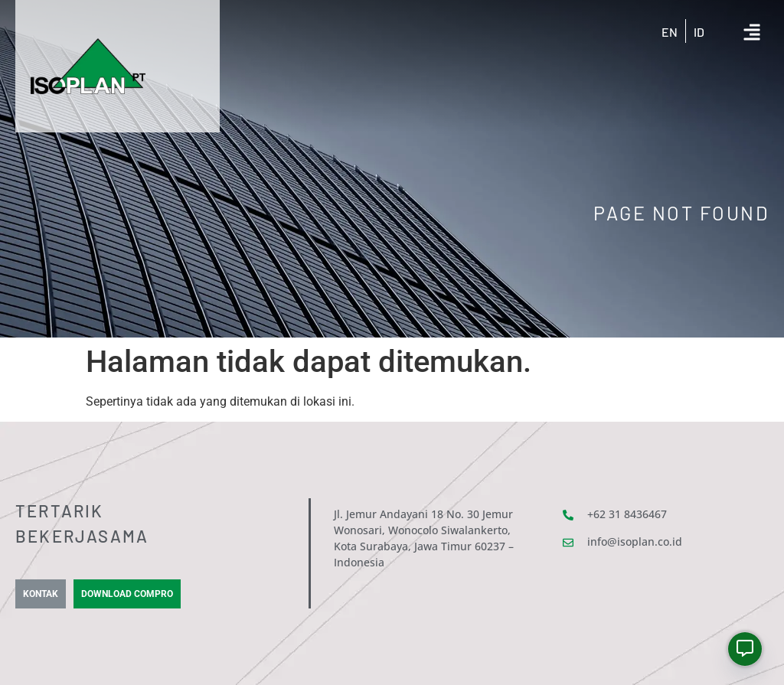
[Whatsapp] (745, 649)
